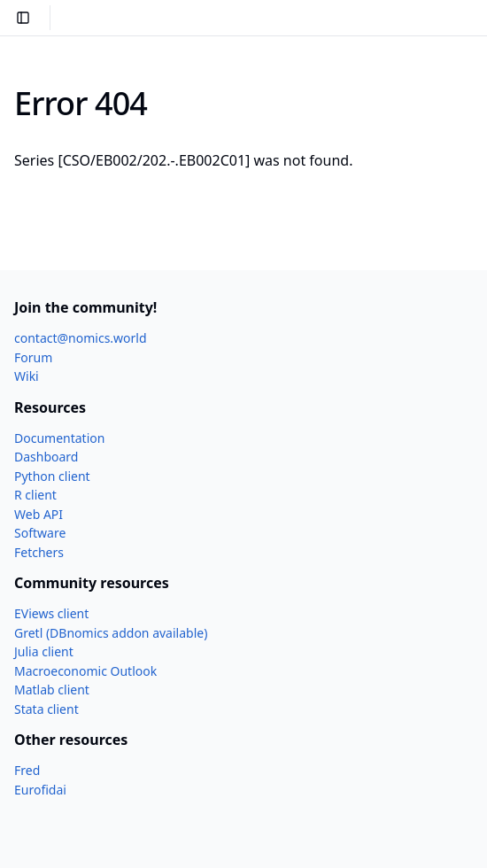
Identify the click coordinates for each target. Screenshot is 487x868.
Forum (33, 357)
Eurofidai (40, 790)
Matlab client (52, 690)
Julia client (44, 651)
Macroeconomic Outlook (85, 671)
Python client (52, 476)
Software (40, 533)
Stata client (46, 709)
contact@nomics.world (81, 338)
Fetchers (39, 552)
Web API (39, 514)
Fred (27, 770)
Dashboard (46, 457)
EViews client (51, 613)
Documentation (59, 438)
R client (35, 495)
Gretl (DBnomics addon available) (111, 633)
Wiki (27, 376)
